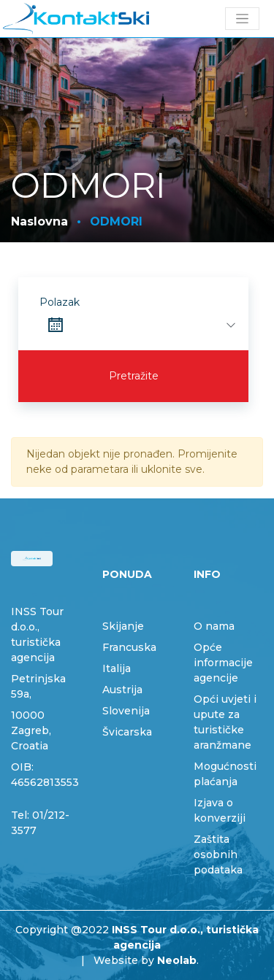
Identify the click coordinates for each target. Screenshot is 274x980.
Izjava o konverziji (220, 810)
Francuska (129, 647)
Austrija (122, 690)
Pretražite (134, 376)
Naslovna (39, 221)
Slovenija (126, 711)
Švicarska (127, 732)
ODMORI (116, 221)
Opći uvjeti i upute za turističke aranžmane (225, 722)
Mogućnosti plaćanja (225, 774)
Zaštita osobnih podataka (218, 854)
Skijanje (123, 626)
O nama (214, 626)
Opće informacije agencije (223, 663)
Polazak (60, 302)
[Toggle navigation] (242, 19)
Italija (117, 668)
